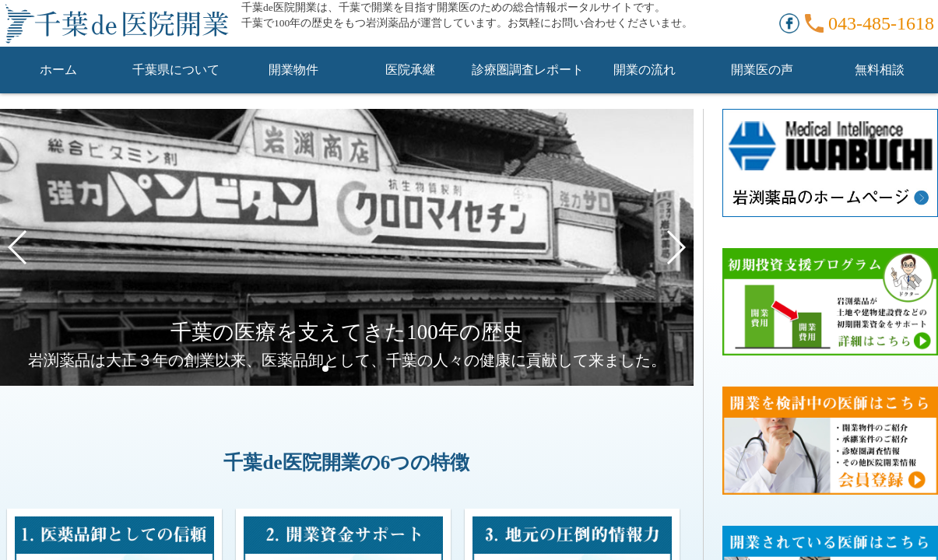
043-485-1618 (881, 23)
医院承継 (410, 70)
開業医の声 (762, 70)
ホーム (58, 70)
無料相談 (880, 70)
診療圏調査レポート (528, 70)
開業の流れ (645, 70)
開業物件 (293, 70)
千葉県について (176, 70)
